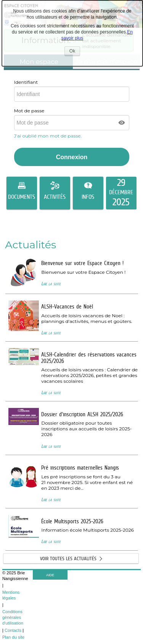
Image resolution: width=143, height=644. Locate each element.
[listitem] (121, 193)
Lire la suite (51, 284)
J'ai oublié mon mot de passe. (49, 136)
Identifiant (26, 82)
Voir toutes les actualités (68, 559)
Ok (75, 52)
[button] (122, 123)
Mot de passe (29, 111)
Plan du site (13, 637)
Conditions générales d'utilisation (13, 617)
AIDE (50, 575)
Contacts (13, 630)
